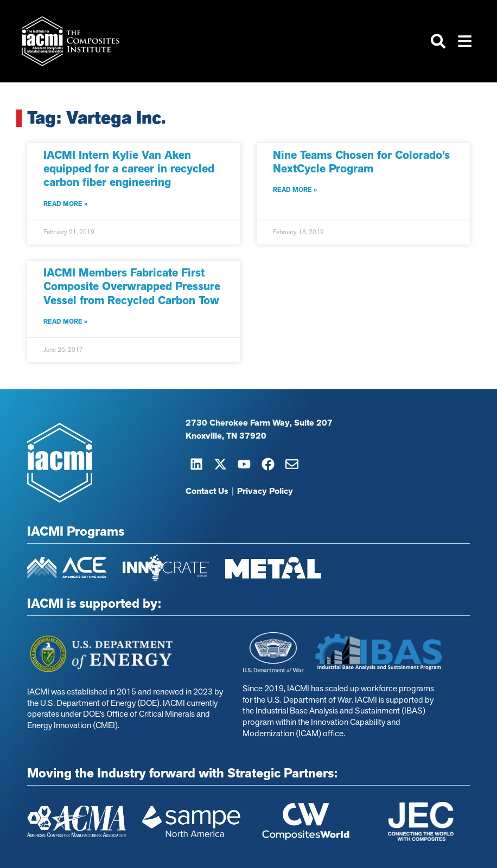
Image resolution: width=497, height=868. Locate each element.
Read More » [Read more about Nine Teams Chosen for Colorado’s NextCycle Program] (295, 190)
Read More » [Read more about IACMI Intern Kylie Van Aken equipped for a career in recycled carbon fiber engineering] (65, 204)
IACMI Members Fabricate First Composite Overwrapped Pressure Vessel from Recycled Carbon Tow (132, 286)
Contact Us (207, 492)
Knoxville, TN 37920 (226, 436)
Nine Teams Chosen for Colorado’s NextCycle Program (361, 162)
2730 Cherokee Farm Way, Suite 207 (259, 423)
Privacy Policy (265, 492)
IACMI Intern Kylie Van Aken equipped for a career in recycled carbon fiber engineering (129, 169)
